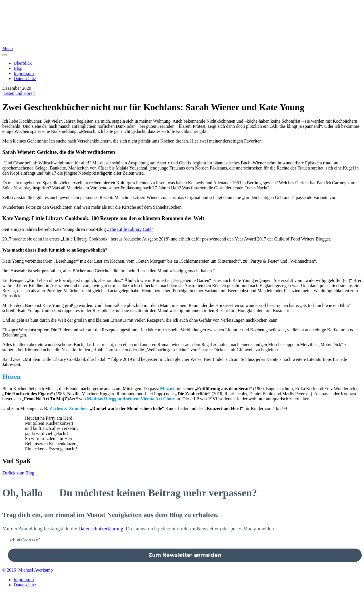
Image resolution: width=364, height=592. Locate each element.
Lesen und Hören (19, 93)
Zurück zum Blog (18, 473)
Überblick (23, 63)
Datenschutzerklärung (101, 529)
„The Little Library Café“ (130, 229)
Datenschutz (25, 79)
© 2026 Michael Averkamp (28, 570)
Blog (18, 68)
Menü (8, 48)
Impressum (24, 73)
